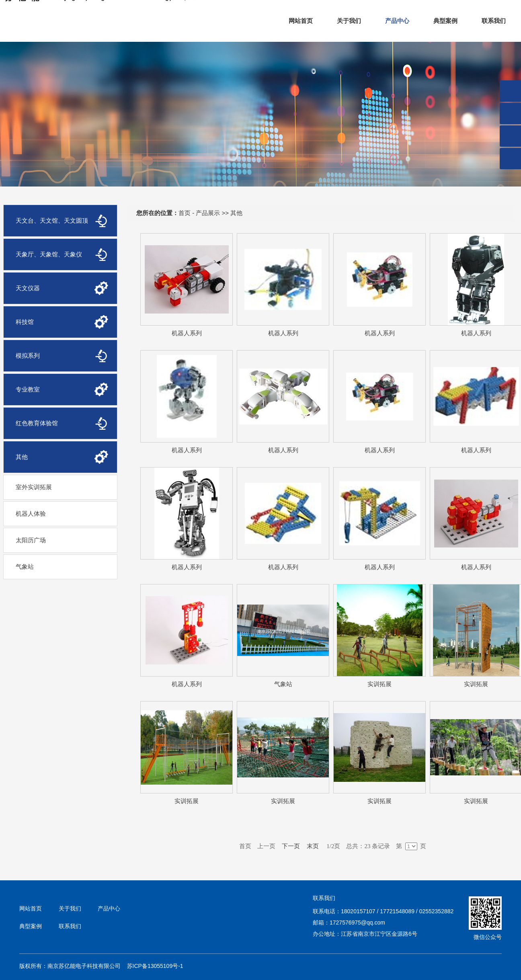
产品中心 (397, 21)
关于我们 (349, 21)
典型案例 (445, 21)
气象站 (25, 567)
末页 (313, 846)
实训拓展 (379, 684)
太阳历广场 (31, 540)
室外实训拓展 (34, 487)
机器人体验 (31, 514)
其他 (236, 213)
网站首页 (301, 21)
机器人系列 (187, 333)
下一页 (291, 846)
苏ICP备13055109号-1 (155, 966)
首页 (185, 213)
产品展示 (208, 213)
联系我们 (494, 21)
